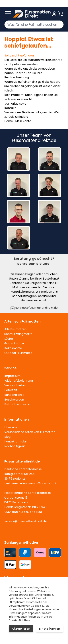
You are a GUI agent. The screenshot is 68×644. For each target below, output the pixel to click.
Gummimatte (14, 343)
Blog (7, 437)
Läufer (9, 339)
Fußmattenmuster (18, 404)
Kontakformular (16, 441)
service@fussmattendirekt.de (34, 308)
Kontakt (10, 108)
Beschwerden (14, 400)
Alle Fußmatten (15, 329)
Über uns (11, 427)
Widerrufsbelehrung (19, 381)
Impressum (12, 376)
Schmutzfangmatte (18, 334)
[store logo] (32, 14)
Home (9, 121)
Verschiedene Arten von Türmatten (30, 432)
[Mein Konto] (54, 14)
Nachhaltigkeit (15, 446)
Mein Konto (23, 121)
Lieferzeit (11, 390)
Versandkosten (15, 385)
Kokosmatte (13, 348)
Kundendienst (14, 395)
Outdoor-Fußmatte (18, 353)
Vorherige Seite (15, 104)
